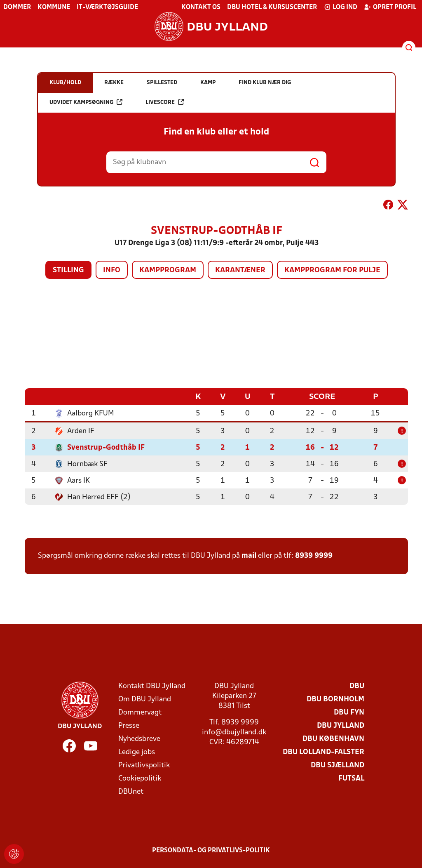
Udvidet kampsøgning (86, 102)
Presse (129, 725)
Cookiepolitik (140, 778)
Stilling (68, 270)
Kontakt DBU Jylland (152, 686)
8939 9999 (314, 555)
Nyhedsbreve (139, 739)
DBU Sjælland (338, 765)
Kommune (54, 7)
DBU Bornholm (335, 699)
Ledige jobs (137, 752)
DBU (357, 686)
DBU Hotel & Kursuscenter (272, 7)
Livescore (165, 102)
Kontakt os (201, 7)
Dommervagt (140, 712)
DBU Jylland (341, 725)
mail (249, 555)
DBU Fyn (349, 712)
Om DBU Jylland (145, 699)
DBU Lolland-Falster (324, 752)
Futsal (351, 778)
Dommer (17, 7)
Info (112, 270)
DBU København (333, 739)
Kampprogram (168, 270)
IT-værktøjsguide (107, 7)
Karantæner (240, 270)
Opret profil (390, 7)
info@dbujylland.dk (234, 732)
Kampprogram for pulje (332, 270)
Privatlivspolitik (144, 765)
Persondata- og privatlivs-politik (211, 850)
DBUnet (131, 791)
